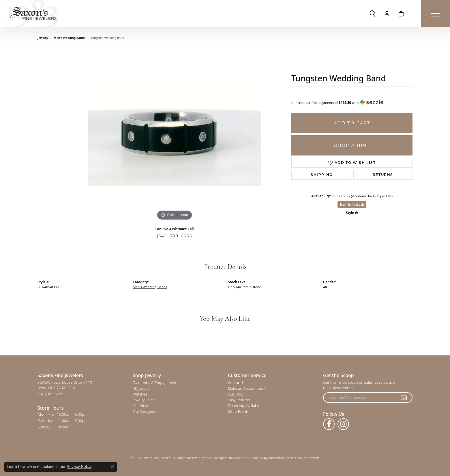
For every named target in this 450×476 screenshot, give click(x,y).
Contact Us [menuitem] (237, 383)
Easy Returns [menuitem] (239, 400)
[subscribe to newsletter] (404, 398)
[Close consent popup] (112, 467)
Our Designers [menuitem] (145, 412)
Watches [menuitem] (140, 394)
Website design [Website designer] (213, 458)
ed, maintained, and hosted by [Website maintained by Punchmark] (246, 458)
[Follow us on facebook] (329, 424)
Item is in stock (352, 204)
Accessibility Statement (303, 458)
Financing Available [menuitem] (244, 406)
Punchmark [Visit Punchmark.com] (276, 458)
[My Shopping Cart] (401, 14)
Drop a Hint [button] (352, 145)
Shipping (322, 175)
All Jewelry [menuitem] (141, 389)
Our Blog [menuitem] (236, 394)
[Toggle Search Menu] (372, 14)
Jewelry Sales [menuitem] (144, 400)
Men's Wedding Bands (70, 38)
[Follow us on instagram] (343, 424)
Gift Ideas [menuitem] (141, 406)
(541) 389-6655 (175, 236)
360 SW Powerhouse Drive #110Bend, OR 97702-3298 (65, 388)
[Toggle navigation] (436, 14)
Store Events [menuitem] (238, 412)
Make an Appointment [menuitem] (247, 389)
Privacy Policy (79, 466)
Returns (383, 175)
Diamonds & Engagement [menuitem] (155, 383)
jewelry (43, 38)
